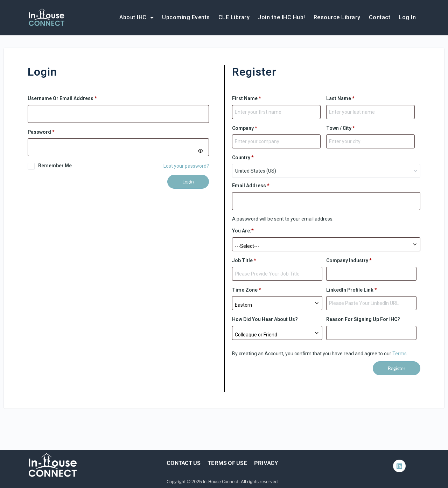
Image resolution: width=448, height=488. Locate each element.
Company (245, 128)
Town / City (341, 128)
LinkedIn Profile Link (352, 290)
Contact (380, 17)
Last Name (340, 98)
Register (397, 368)
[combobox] (326, 171)
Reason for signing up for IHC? (363, 319)
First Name (247, 98)
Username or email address (73, 98)
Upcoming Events (186, 17)
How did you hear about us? (265, 319)
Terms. (400, 354)
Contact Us (184, 463)
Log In (407, 17)
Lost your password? (186, 166)
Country (243, 158)
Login (188, 182)
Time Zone (247, 290)
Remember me (55, 166)
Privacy (266, 463)
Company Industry (349, 260)
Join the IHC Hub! (282, 17)
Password (52, 131)
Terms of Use (227, 463)
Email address (251, 186)
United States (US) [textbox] (256, 171)
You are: (243, 231)
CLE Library (234, 17)
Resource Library (337, 17)
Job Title (244, 260)
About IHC (136, 18)
